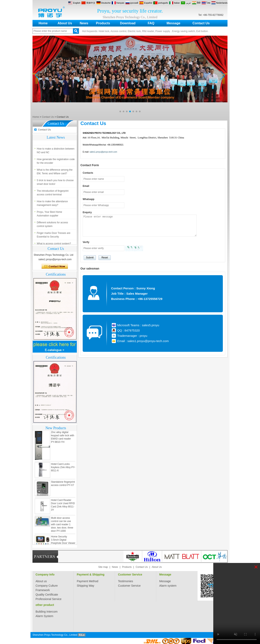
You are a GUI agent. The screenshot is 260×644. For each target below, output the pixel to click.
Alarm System (44, 616)
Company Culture (47, 586)
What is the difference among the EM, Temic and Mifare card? (55, 172)
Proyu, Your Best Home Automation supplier (49, 215)
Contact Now (55, 266)
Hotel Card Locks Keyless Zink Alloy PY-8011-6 (63, 468)
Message (173, 23)
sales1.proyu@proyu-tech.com (103, 152)
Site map (103, 567)
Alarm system (168, 586)
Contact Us (201, 23)
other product (45, 605)
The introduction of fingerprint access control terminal (53, 194)
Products (103, 23)
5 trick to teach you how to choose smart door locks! (55, 183)
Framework (43, 590)
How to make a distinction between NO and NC (56, 151)
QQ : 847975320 (128, 330)
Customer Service (130, 574)
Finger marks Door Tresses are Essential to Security (54, 236)
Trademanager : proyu (132, 336)
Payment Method (88, 581)
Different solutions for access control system (52, 225)
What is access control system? (54, 139)
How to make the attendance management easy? (52, 204)
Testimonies (126, 581)
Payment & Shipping (91, 574)
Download (128, 23)
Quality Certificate (47, 595)
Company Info (45, 574)
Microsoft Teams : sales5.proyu (138, 325)
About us (41, 581)
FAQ (151, 23)
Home (43, 23)
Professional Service (49, 599)
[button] (120, 111)
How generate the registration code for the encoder (56, 162)
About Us (65, 23)
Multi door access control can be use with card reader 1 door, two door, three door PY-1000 (62, 525)
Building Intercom (47, 612)
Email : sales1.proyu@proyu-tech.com (143, 341)
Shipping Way (86, 586)
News (84, 23)
